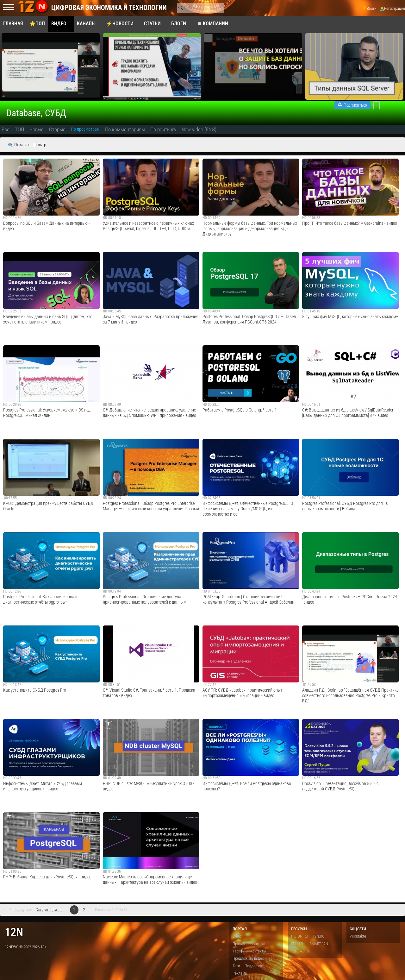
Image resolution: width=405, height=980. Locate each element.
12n (14, 932)
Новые (37, 129)
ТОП (19, 129)
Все (6, 129)
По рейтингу (163, 129)
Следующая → (49, 910)
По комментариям (125, 129)
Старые (57, 129)
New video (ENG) (199, 129)
